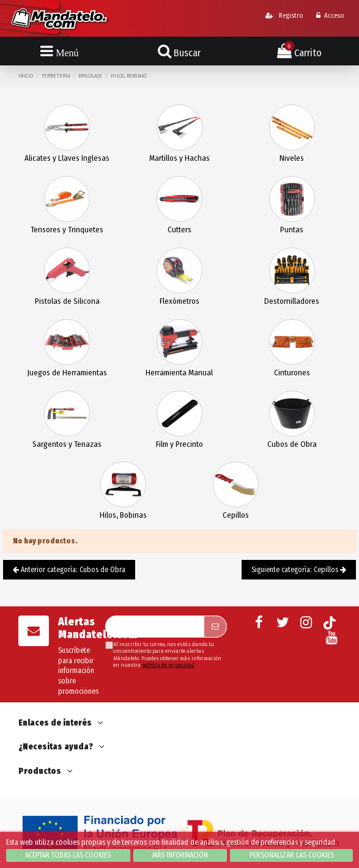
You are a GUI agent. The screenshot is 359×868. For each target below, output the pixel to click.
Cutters (179, 230)
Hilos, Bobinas (123, 515)
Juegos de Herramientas (67, 373)
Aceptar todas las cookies (68, 855)
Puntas (292, 230)
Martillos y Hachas (179, 158)
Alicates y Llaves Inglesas (67, 158)
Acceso (330, 16)
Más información (180, 855)
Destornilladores (292, 301)
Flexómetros (179, 301)
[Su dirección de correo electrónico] (154, 627)
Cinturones (292, 373)
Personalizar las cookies (292, 855)
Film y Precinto (179, 444)
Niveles (292, 158)
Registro (284, 16)
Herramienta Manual (179, 373)
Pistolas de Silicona (67, 301)
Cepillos (236, 515)
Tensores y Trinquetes (67, 230)
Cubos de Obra (292, 444)
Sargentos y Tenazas (67, 444)
